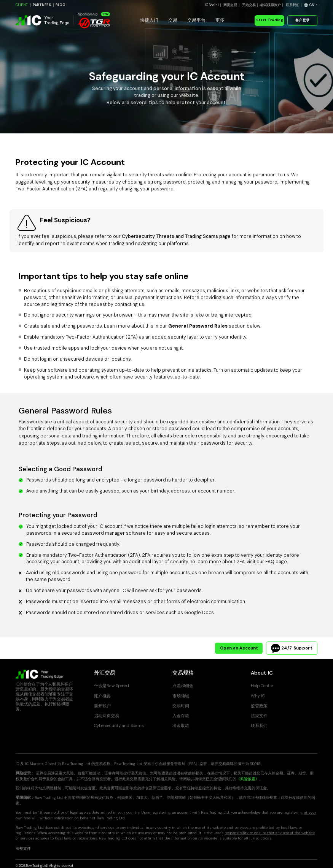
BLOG (60, 5)
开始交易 (249, 5)
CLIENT (22, 5)
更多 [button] (220, 20)
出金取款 (181, 725)
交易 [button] (173, 20)
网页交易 (230, 5)
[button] (311, 5)
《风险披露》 (248, 779)
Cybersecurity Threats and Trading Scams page (176, 236)
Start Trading (269, 20)
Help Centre (262, 686)
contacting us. (130, 304)
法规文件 (259, 716)
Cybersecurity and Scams (119, 725)
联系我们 (293, 5)
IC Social (212, 5)
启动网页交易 (107, 716)
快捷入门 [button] (149, 20)
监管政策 (259, 706)
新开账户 (102, 706)
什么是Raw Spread (112, 686)
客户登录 (302, 20)
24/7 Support (292, 648)
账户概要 (102, 696)
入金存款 (181, 716)
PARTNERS (42, 5)
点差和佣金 (183, 686)
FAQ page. (276, 562)
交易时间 (181, 706)
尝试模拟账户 (271, 5)
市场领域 (181, 696)
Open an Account (239, 648)
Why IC (258, 696)
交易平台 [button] (196, 20)
